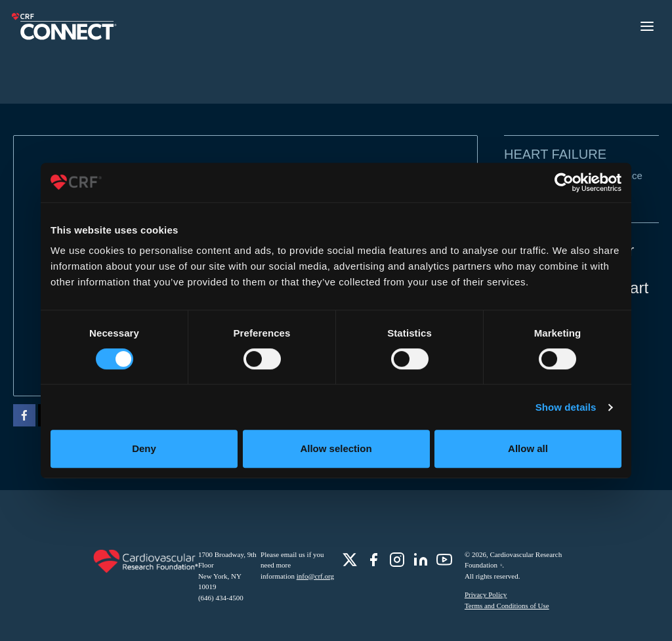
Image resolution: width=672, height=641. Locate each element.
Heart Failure (555, 154)
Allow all (528, 448)
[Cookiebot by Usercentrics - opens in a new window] (564, 182)
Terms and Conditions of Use (507, 606)
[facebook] (24, 418)
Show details (566, 407)
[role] (350, 560)
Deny (144, 448)
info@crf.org (315, 576)
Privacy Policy (486, 594)
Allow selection (336, 448)
